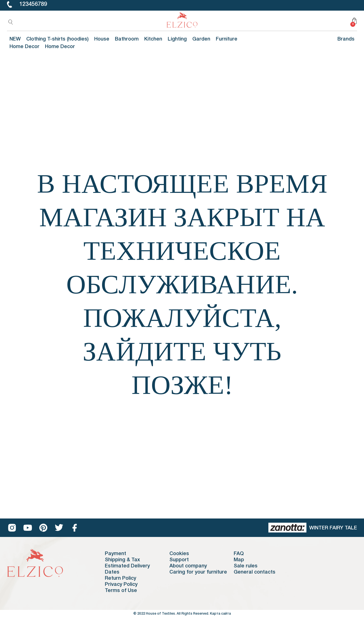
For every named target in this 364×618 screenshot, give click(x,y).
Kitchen (153, 39)
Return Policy (120, 578)
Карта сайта (220, 614)
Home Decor (24, 47)
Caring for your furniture (198, 572)
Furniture (227, 39)
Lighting (177, 39)
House (102, 39)
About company (188, 566)
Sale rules (246, 566)
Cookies (179, 554)
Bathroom (127, 39)
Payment (115, 554)
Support (179, 560)
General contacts (255, 572)
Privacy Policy (121, 584)
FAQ (239, 554)
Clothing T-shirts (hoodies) (57, 39)
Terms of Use (121, 591)
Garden (201, 39)
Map (239, 560)
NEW (15, 39)
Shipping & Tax (122, 560)
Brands (346, 39)
